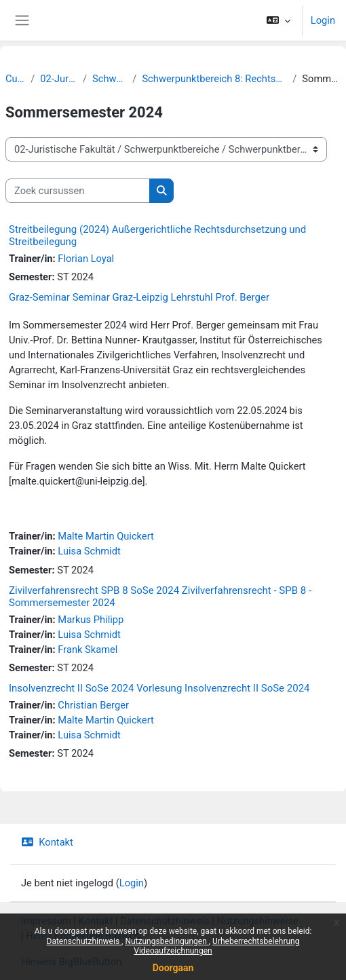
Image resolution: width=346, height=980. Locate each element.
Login (323, 20)
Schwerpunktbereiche (110, 79)
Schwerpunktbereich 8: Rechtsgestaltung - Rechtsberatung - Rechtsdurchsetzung (214, 79)
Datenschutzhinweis (84, 941)
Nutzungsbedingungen (167, 941)
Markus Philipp (91, 620)
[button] (278, 20)
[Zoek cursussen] (78, 191)
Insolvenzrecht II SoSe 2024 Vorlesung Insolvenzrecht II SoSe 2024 (159, 688)
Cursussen (15, 79)
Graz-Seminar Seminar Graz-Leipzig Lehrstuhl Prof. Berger (139, 297)
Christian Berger (93, 705)
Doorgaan (173, 968)
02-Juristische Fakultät (59, 79)
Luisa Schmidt (89, 551)
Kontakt (47, 842)
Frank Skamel (88, 649)
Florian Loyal (86, 259)
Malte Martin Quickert (105, 536)
